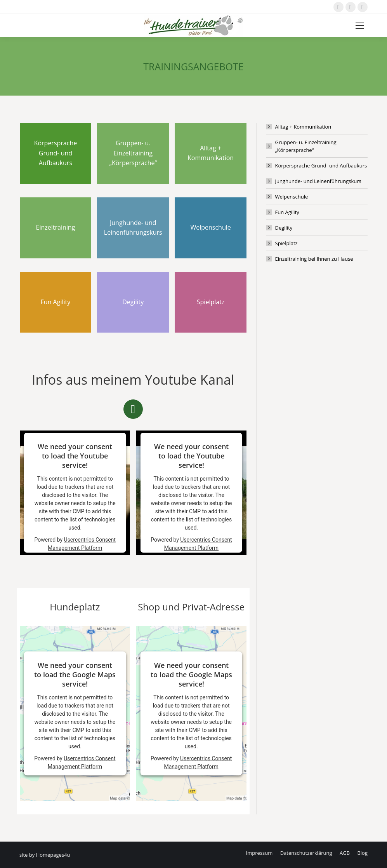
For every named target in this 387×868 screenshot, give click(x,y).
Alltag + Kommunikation (303, 127)
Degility (284, 228)
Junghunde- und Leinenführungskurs (318, 181)
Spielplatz (286, 243)
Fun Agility (287, 212)
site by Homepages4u (45, 855)
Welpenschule (292, 197)
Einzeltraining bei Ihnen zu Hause (314, 259)
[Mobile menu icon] (360, 26)
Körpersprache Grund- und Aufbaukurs (321, 166)
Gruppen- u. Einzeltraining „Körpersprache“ (306, 146)
